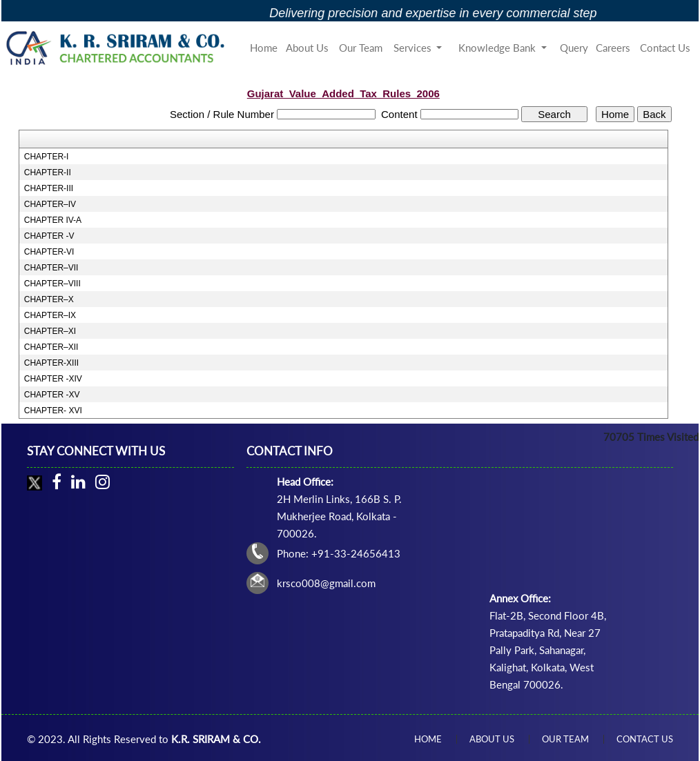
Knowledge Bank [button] (498, 48)
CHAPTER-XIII (51, 363)
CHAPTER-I (47, 157)
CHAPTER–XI (50, 331)
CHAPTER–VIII (52, 284)
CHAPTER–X (49, 299)
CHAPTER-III (49, 188)
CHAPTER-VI (49, 252)
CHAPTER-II (48, 172)
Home (264, 48)
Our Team (361, 48)
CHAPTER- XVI (53, 411)
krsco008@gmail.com (326, 583)
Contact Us (665, 48)
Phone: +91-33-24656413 (339, 553)
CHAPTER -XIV (53, 379)
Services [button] (414, 48)
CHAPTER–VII (51, 268)
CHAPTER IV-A (53, 220)
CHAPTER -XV (52, 395)
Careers (613, 48)
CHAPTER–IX (50, 315)
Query (574, 48)
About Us (307, 48)
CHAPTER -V (49, 236)
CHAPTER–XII (51, 347)
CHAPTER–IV (50, 204)
